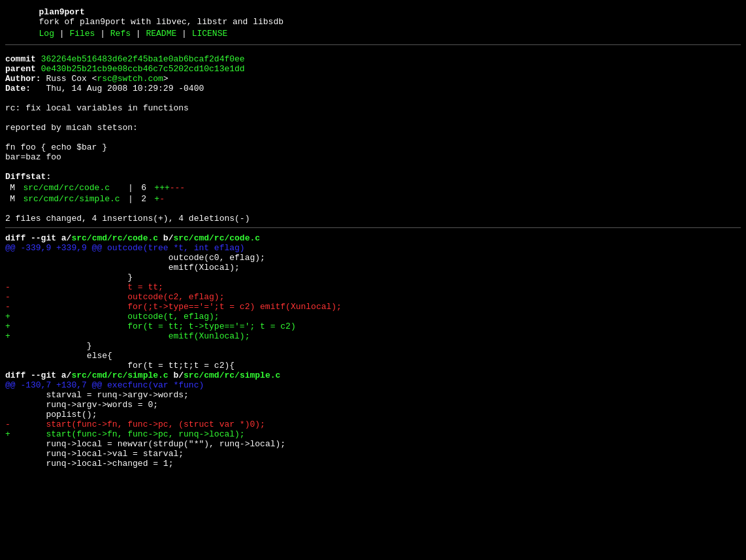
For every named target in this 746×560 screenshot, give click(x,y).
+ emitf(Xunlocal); (127, 393)
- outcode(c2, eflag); (115, 346)
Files (82, 37)
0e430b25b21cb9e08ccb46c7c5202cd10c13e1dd (143, 76)
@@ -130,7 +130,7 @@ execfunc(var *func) (105, 452)
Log (47, 37)
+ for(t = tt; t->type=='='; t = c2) (151, 381)
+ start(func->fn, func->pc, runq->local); (125, 510)
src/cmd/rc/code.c (66, 219)
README (161, 37)
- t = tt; (84, 334)
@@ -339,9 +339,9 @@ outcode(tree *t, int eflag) (125, 287)
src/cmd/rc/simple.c (71, 232)
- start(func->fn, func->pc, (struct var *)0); (135, 499)
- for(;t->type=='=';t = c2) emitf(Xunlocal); (173, 357)
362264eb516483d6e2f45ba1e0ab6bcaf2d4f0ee (143, 65)
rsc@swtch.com (130, 88)
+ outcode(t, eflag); (112, 369)
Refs (121, 37)
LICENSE (210, 37)
